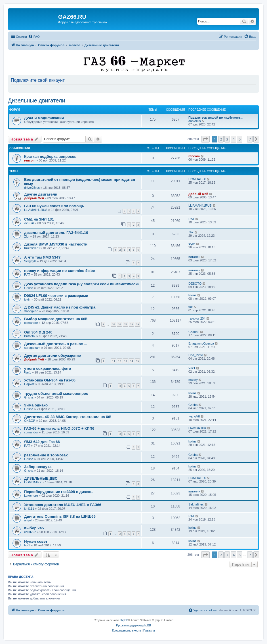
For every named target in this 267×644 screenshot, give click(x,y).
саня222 (30, 532)
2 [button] (221, 139)
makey (193, 380)
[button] (205, 139)
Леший (29, 223)
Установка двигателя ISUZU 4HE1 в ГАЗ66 (63, 505)
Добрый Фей (34, 198)
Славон (194, 332)
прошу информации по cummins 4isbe (59, 271)
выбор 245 (34, 528)
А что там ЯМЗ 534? (42, 257)
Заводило (31, 311)
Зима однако (36, 405)
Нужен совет (36, 541)
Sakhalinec (196, 504)
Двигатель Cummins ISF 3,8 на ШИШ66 (60, 516)
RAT (191, 219)
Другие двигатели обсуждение (52, 355)
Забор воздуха (38, 467)
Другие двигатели (41, 194)
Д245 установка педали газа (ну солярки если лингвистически (82, 284)
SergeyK (30, 261)
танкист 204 (197, 318)
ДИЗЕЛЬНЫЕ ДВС (41, 478)
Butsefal (30, 336)
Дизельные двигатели (37, 100)
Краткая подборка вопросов (50, 157)
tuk (191, 307)
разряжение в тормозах (46, 455)
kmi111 (29, 509)
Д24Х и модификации (44, 118)
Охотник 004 (197, 428)
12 (119, 361)
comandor (31, 323)
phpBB (124, 620)
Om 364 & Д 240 (38, 332)
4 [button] (233, 139)
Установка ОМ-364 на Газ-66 (50, 380)
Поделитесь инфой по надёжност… (216, 118)
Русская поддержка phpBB (133, 625)
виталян (194, 257)
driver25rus (32, 188)
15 (137, 361)
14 (131, 361)
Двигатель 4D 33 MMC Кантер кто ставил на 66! (68, 417)
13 (125, 361)
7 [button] (250, 139)
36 (119, 324)
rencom (30, 160)
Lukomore (31, 496)
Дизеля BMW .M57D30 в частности (56, 244)
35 (113, 324)
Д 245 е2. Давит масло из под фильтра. (60, 307)
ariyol (28, 520)
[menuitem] (34, 37)
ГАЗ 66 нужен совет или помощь (54, 206)
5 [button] (240, 139)
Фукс (192, 244)
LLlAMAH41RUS (36, 210)
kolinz (192, 295)
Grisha (29, 288)
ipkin (27, 299)
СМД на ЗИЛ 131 (39, 219)
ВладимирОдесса (201, 343)
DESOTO (195, 284)
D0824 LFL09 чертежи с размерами (56, 296)
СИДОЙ (30, 421)
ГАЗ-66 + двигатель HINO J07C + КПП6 (59, 428)
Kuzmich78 (32, 248)
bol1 (27, 545)
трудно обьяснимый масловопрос (56, 394)
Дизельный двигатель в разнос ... (56, 344)
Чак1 (28, 372)
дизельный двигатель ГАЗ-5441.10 (56, 233)
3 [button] (227, 139)
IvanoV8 (194, 416)
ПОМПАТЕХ (197, 179)
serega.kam (32, 348)
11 (113, 361)
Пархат (29, 384)
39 (137, 324)
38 (131, 324)
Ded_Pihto (196, 355)
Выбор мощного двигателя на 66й (56, 319)
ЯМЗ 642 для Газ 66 (42, 442)
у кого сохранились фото (48, 369)
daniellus (195, 121)
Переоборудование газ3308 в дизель (58, 492)
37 (125, 324)
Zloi (27, 236)
